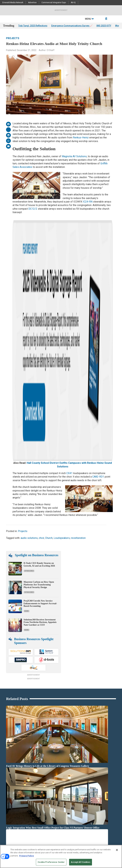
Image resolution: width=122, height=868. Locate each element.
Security (45, 810)
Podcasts (7, 795)
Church (49, 334)
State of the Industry (89, 799)
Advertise (32, 3)
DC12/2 (33, 209)
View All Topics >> (49, 818)
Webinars (84, 791)
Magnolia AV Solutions (74, 156)
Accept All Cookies (80, 862)
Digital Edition (86, 795)
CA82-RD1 (98, 273)
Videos (6, 806)
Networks (46, 806)
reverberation (78, 334)
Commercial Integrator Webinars (55, 832)
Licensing (7, 832)
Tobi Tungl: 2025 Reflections (33, 26)
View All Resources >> (90, 803)
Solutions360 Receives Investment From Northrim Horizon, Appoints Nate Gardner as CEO (40, 419)
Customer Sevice (87, 832)
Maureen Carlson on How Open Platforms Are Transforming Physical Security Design (39, 381)
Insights (7, 787)
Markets (45, 803)
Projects (13, 38)
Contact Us (85, 828)
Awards (6, 799)
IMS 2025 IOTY (104, 26)
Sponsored (29, 367)
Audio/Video (47, 783)
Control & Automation (51, 795)
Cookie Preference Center (51, 862)
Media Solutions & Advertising (16, 828)
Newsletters (8, 836)
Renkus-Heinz (81, 138)
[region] (61, 856)
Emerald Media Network (13, 3)
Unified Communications (52, 814)
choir (41, 334)
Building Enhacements (51, 787)
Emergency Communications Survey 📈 (72, 26)
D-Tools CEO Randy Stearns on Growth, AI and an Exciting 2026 (39, 361)
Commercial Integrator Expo (54, 3)
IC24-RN (88, 202)
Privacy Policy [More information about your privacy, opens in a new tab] (27, 856)
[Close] (117, 850)
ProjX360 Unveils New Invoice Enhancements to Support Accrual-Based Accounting (40, 400)
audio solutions (29, 334)
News (27, 408)
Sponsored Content (11, 810)
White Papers (86, 787)
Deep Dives (85, 783)
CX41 (69, 270)
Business (46, 791)
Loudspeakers (62, 334)
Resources (7, 791)
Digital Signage (48, 799)
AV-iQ (73, 3)
